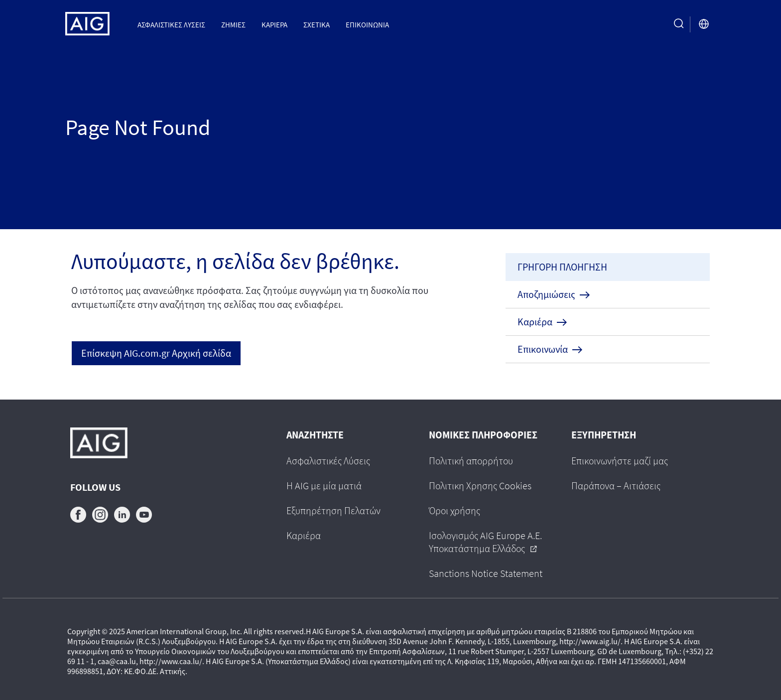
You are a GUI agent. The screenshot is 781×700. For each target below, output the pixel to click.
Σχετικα (317, 24)
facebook (78, 515)
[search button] (679, 24)
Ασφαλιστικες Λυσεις (171, 24)
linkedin (122, 515)
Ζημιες (233, 24)
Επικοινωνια (367, 24)
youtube (144, 515)
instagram (100, 515)
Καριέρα (274, 24)
